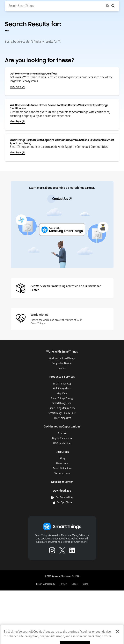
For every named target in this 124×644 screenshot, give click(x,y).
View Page (17, 87)
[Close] (117, 636)
